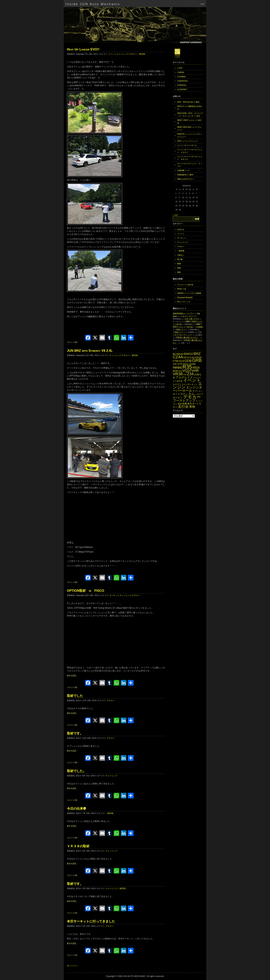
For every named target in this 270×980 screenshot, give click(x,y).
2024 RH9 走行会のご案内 (188, 102)
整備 (179, 264)
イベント (112, 54)
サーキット (114, 595)
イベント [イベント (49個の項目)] (192, 380)
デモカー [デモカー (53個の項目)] (192, 397)
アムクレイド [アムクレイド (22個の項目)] (184, 377)
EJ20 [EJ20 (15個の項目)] (192, 358)
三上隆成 (199, 327)
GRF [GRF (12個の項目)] (175, 364)
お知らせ (181, 229)
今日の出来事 (77, 809)
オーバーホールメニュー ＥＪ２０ (190, 165)
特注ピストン (182, 330)
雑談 (179, 272)
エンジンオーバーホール (187, 145)
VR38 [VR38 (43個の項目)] (178, 374)
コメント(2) (72, 913)
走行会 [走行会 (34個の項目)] (183, 406)
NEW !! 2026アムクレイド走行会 (189, 122)
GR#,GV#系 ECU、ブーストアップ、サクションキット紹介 (190, 115)
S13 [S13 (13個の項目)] (180, 371)
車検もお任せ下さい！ (186, 179)
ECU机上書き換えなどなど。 (188, 338)
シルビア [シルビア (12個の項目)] (199, 394)
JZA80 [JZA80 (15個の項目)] (192, 364)
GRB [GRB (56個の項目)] (197, 360)
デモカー (133, 54)
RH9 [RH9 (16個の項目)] (175, 371)
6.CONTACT (182, 90)
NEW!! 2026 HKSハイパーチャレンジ (189, 128)
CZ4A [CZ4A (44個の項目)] (178, 357)
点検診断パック (183, 170)
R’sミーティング (184, 302)
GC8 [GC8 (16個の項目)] (181, 361)
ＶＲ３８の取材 (78, 846)
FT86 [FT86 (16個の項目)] (176, 361)
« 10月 (175, 215)
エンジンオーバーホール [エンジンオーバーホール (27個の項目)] (187, 389)
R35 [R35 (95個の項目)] (187, 367)
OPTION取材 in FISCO (86, 591)
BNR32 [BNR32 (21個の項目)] (189, 354)
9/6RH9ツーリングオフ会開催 (189, 293)
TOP (202, 4)
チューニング (123, 54)
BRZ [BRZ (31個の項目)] (197, 354)
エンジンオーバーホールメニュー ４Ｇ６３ (190, 151)
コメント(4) (72, 800)
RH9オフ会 (182, 289)
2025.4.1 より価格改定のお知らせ (190, 108)
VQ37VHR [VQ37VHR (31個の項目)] (191, 371)
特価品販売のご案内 (185, 175)
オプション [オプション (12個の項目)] (197, 391)
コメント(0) (72, 342)
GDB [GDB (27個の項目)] (188, 361)
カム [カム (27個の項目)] (191, 394)
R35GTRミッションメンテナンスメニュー (190, 135)
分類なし (181, 255)
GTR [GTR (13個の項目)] (180, 364)
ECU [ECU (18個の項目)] (186, 357)
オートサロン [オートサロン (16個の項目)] (180, 394)
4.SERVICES (182, 81)
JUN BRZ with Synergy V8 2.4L (90, 351)
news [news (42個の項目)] (177, 367)
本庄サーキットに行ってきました (91, 921)
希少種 (180, 259)
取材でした (75, 696)
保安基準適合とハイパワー (183, 314)
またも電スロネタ (192, 319)
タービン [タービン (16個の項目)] (178, 398)
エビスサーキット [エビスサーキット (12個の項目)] (190, 384)
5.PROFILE (182, 85)
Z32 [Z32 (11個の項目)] (185, 375)
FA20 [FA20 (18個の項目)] (198, 357)
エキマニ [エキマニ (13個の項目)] (177, 384)
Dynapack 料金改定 (185, 297)
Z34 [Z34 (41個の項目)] (190, 374)
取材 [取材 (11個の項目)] (180, 404)
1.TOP (180, 68)
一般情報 (141, 54)
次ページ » (72, 966)
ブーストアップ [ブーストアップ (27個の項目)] (184, 400)
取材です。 (75, 733)
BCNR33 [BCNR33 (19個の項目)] (178, 354)
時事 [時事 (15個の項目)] (185, 404)
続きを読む (72, 675)
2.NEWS (181, 72)
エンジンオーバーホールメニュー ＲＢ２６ (190, 158)
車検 (179, 268)
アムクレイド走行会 (185, 285)
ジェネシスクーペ (188, 316)
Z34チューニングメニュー (188, 141)
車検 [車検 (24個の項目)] (192, 407)
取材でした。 (77, 771)
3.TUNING (181, 77)
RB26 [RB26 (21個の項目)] (196, 368)
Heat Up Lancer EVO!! (83, 49)
